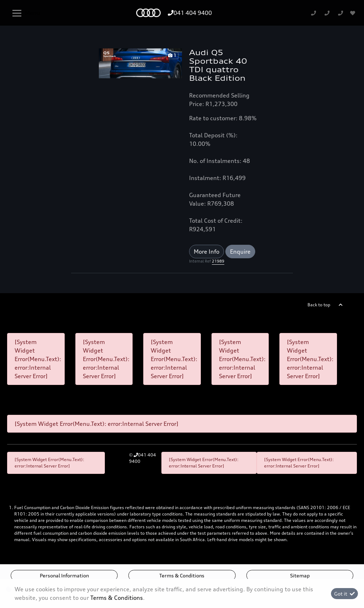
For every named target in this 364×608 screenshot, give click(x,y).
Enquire (240, 252)
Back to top (319, 305)
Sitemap (300, 575)
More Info (207, 252)
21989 (218, 261)
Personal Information (64, 575)
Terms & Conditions (182, 575)
